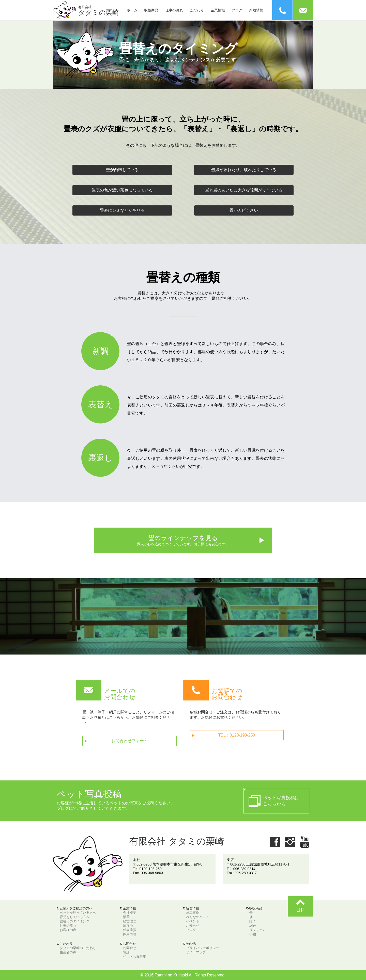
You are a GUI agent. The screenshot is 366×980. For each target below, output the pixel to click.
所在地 (128, 926)
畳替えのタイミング (75, 921)
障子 (253, 921)
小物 (253, 934)
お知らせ (193, 926)
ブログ (237, 10)
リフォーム (258, 930)
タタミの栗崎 (99, 11)
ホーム (132, 10)
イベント (193, 921)
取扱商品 (151, 10)
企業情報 (218, 10)
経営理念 (130, 921)
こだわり (197, 10)
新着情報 (256, 10)
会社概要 (130, 913)
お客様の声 (68, 930)
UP (300, 905)
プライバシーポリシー (203, 948)
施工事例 (193, 913)
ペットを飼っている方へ (78, 913)
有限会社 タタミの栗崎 (177, 841)
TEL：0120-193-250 (224, 736)
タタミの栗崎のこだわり (78, 948)
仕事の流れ (174, 10)
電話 (126, 952)
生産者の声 (68, 952)
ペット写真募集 (135, 957)
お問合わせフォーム (117, 741)
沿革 (126, 917)
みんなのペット (198, 917)
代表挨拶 (130, 930)
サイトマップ (196, 952)
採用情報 (130, 934)
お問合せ (130, 948)
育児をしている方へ (75, 917)
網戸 (253, 926)
